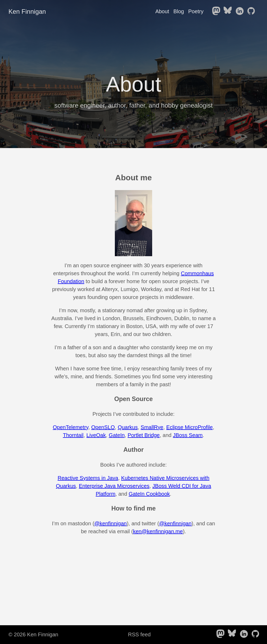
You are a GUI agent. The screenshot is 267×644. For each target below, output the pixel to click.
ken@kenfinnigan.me (158, 531)
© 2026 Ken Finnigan (33, 634)
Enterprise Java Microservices (114, 486)
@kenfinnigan (110, 523)
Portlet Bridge (144, 435)
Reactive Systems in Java (88, 478)
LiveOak (96, 435)
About (162, 11)
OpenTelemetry (71, 427)
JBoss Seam (188, 435)
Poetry (196, 11)
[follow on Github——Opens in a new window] (252, 11)
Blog (179, 11)
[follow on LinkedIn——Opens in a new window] (241, 11)
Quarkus (128, 427)
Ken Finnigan (27, 11)
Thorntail (73, 435)
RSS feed (139, 634)
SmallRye (152, 427)
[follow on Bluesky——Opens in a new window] (229, 11)
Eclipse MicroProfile (189, 427)
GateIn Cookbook (149, 494)
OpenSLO (103, 427)
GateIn (117, 435)
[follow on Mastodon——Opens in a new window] (217, 11)
